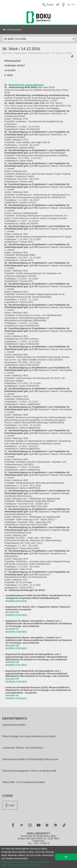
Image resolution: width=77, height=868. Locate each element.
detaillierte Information (16, 601)
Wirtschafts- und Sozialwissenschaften (24, 782)
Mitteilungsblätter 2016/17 (40, 53)
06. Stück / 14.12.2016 (62, 53)
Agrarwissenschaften (14, 725)
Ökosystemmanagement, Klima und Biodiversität (29, 771)
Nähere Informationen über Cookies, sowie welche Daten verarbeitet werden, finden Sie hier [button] (26, 863)
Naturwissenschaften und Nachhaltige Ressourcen (30, 759)
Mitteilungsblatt (14, 30)
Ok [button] (66, 857)
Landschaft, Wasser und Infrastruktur (23, 748)
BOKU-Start (7, 53)
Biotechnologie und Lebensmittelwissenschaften (29, 736)
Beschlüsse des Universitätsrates (26, 85)
